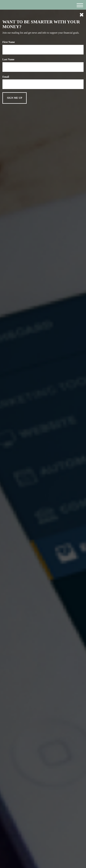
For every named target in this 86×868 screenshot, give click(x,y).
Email (6, 77)
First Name (9, 42)
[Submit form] (15, 98)
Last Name (8, 59)
